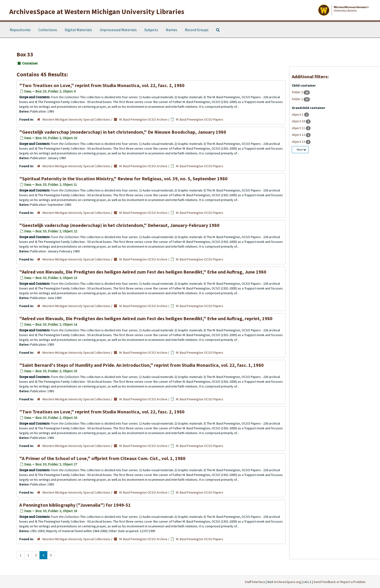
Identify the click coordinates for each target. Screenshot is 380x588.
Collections (48, 30)
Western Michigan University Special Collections (76, 119)
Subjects (151, 30)
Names (171, 30)
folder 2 (298, 92)
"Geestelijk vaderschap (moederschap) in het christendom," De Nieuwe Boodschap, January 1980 (123, 132)
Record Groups (197, 30)
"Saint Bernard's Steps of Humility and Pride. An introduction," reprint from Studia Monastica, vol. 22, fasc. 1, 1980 (141, 365)
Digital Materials (78, 30)
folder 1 (298, 99)
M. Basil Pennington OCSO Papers (200, 119)
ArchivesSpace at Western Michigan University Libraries (97, 11)
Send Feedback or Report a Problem (339, 582)
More (301, 149)
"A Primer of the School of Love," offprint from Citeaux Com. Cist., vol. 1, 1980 (102, 458)
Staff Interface (255, 582)
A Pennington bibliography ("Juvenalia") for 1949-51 (75, 505)
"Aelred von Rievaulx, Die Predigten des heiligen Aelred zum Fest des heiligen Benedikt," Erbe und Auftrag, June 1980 (143, 272)
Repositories (20, 30)
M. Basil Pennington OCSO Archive (143, 119)
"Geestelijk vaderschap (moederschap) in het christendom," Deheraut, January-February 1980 (119, 225)
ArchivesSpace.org (287, 582)
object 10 (299, 121)
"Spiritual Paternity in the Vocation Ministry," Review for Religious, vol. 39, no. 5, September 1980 (123, 179)
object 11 (299, 128)
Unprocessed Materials (118, 30)
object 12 (299, 135)
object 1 (298, 114)
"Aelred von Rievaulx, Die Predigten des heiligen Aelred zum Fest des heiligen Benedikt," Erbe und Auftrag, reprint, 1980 (146, 318)
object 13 (299, 142)
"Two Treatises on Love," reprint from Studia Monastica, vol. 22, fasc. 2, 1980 (102, 85)
